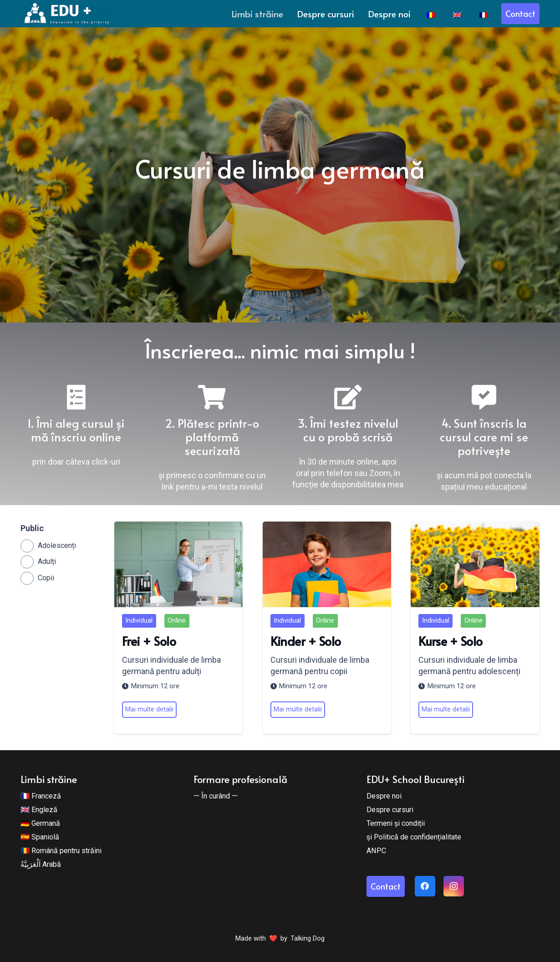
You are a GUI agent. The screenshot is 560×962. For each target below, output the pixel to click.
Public (32, 528)
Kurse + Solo (451, 640)
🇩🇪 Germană (40, 823)
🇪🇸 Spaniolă (40, 837)
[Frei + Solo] (178, 564)
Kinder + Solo (306, 640)
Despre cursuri (390, 810)
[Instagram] (454, 886)
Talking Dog (308, 939)
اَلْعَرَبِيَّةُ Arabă (41, 864)
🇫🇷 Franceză (41, 796)
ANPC (376, 851)
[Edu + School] (66, 14)
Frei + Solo (149, 640)
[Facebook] (425, 886)
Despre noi (384, 796)
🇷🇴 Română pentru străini (61, 851)
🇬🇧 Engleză (39, 810)
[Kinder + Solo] (327, 564)
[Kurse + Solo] (475, 564)
